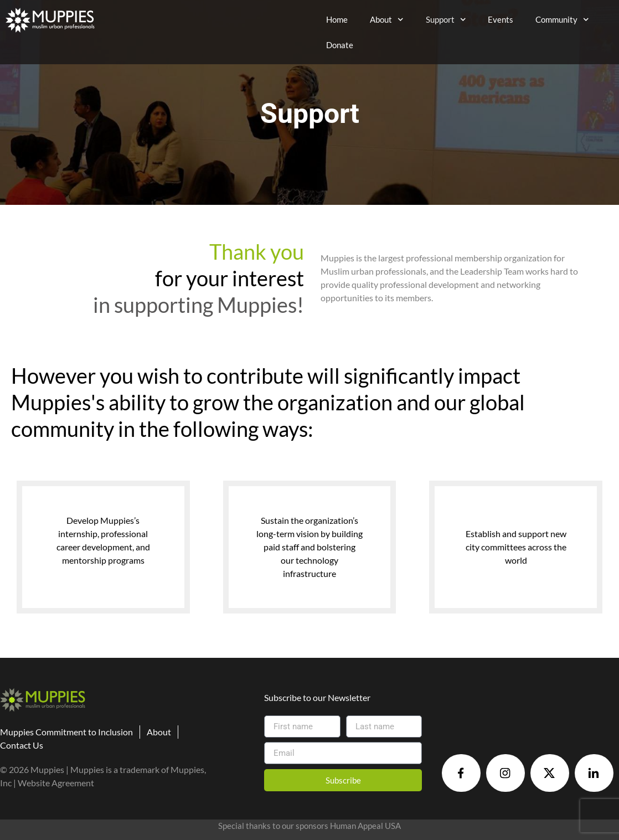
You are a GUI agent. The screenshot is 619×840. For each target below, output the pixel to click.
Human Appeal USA (365, 826)
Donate (340, 45)
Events (501, 19)
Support (446, 20)
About (387, 20)
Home (337, 19)
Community (562, 20)
